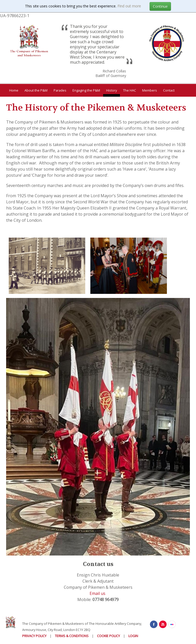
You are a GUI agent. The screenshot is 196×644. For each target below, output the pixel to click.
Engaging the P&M (86, 90)
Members (150, 90)
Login (133, 636)
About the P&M (36, 90)
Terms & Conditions (72, 636)
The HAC (130, 90)
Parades (60, 90)
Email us (97, 593)
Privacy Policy (34, 636)
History (112, 90)
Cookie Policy (108, 636)
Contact (169, 90)
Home (14, 90)
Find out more (129, 6)
